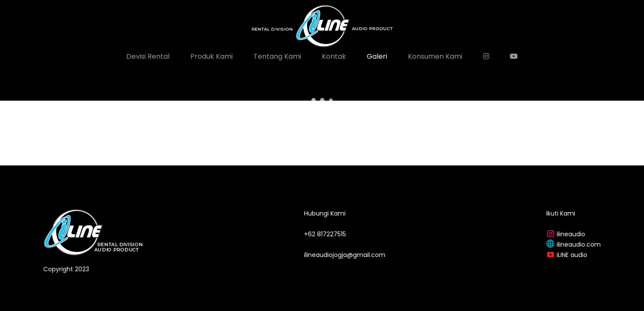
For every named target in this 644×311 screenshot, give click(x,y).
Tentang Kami (277, 57)
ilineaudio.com (579, 244)
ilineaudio (571, 234)
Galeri (377, 57)
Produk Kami (211, 57)
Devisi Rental (148, 57)
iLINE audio (572, 255)
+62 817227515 (325, 234)
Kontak (334, 57)
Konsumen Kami (435, 57)
